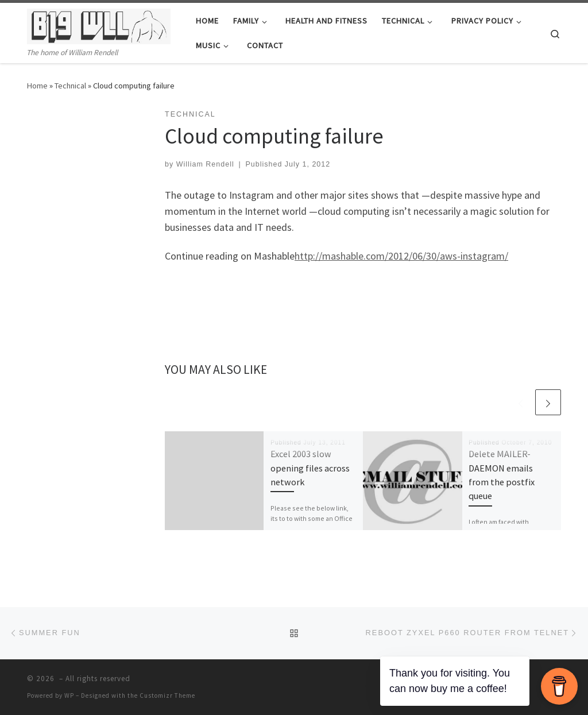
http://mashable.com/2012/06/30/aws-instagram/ (401, 256)
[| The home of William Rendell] (99, 24)
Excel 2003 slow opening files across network (310, 468)
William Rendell (205, 164)
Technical (70, 86)
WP (69, 695)
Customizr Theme (167, 695)
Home (37, 86)
